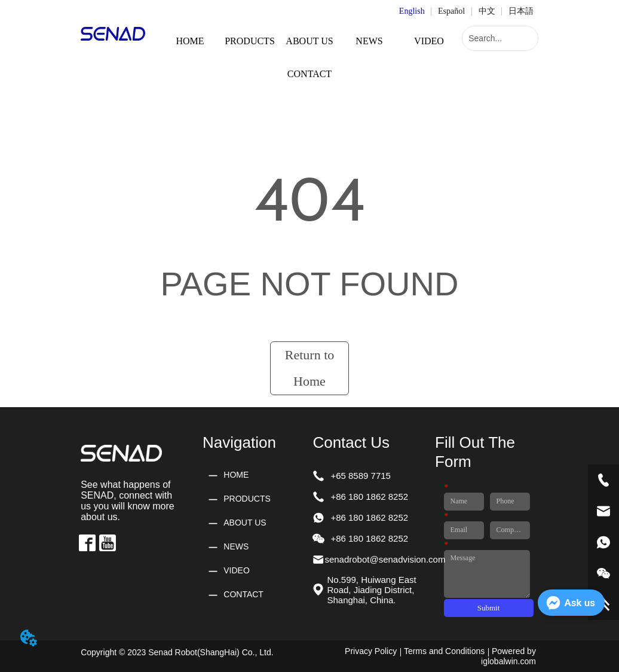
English (412, 11)
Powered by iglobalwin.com (508, 656)
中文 (487, 11)
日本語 (521, 11)
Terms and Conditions (444, 651)
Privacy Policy (371, 651)
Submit (489, 608)
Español (451, 11)
